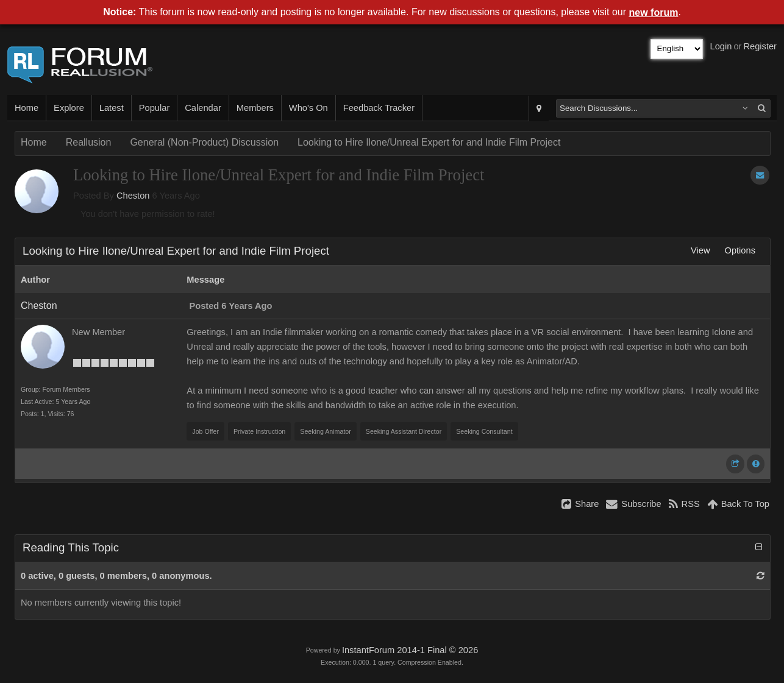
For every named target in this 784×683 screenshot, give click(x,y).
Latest (112, 108)
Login (721, 46)
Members (255, 108)
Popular (155, 108)
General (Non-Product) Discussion (204, 142)
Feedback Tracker (379, 108)
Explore (69, 108)
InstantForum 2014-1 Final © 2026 (410, 650)
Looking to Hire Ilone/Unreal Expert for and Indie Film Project (429, 142)
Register (760, 46)
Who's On (308, 108)
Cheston (133, 196)
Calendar (203, 108)
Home (27, 108)
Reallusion (89, 142)
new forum (654, 12)
